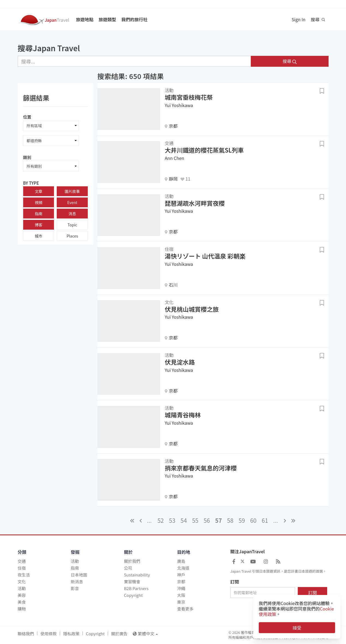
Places (72, 236)
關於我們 (132, 561)
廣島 (181, 561)
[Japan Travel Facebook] (234, 561)
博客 (38, 225)
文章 (38, 191)
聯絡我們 (26, 634)
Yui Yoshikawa (179, 105)
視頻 (38, 202)
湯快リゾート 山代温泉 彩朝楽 (205, 256)
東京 (181, 602)
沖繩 (181, 588)
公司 (128, 568)
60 (253, 520)
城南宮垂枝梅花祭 (189, 97)
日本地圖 (79, 575)
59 (242, 520)
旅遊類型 (107, 19)
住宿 (22, 568)
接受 (297, 628)
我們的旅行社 (134, 19)
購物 (22, 609)
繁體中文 (145, 634)
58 (230, 520)
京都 (181, 581)
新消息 (77, 581)
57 (219, 520)
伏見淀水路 (180, 362)
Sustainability (137, 575)
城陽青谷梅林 (183, 415)
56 (207, 520)
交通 (22, 561)
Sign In (299, 19)
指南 (38, 214)
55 (195, 520)
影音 (75, 588)
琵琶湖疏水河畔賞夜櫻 (195, 203)
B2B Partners (136, 588)
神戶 (181, 575)
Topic (72, 225)
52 (160, 520)
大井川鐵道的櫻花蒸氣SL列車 (204, 150)
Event (72, 202)
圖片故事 (72, 191)
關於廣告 (119, 634)
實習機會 (132, 581)
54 (184, 520)
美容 (22, 595)
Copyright (133, 595)
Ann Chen (174, 158)
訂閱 (235, 582)
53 (172, 520)
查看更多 (185, 609)
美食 (22, 602)
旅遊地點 (85, 19)
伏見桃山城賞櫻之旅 (192, 309)
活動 (22, 588)
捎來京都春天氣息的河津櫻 (201, 468)
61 (265, 520)
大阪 (181, 595)
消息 (72, 214)
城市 (38, 236)
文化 (22, 581)
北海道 (183, 568)
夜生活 (24, 575)
